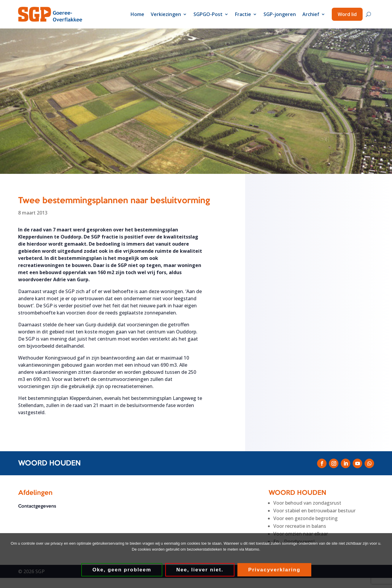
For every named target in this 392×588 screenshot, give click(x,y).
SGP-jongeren (280, 14)
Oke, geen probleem (123, 571)
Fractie (243, 14)
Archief (311, 14)
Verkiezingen (166, 14)
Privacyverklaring (275, 571)
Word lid (347, 14)
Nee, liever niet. (201, 571)
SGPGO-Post (208, 14)
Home (137, 14)
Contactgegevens (37, 510)
